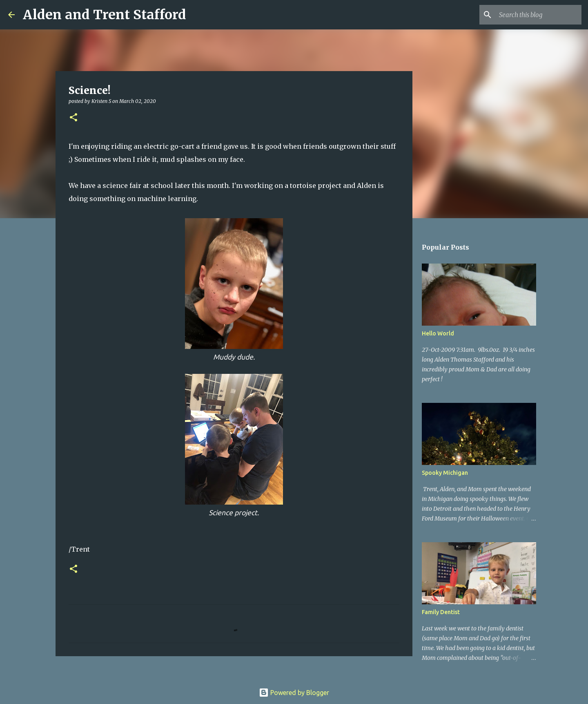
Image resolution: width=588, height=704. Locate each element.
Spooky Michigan (445, 473)
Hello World (438, 333)
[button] (73, 118)
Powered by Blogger (294, 693)
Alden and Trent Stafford (105, 15)
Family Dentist (441, 612)
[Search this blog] (539, 15)
